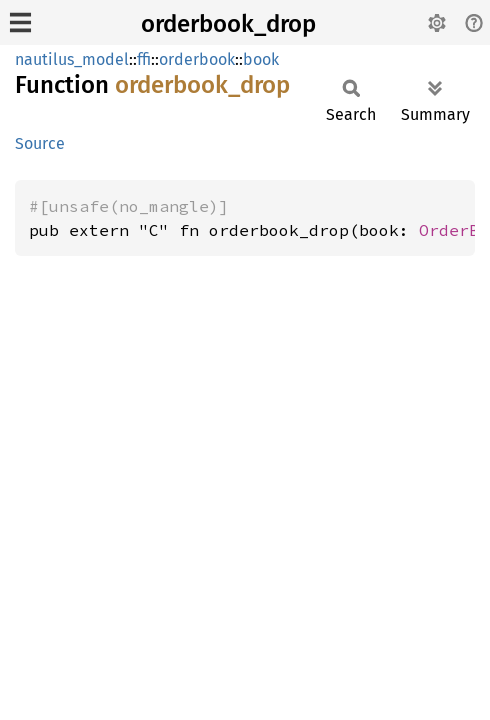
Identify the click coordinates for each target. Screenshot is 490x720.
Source (40, 143)
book (261, 59)
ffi (144, 59)
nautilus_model (72, 59)
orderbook (197, 59)
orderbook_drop (228, 24)
